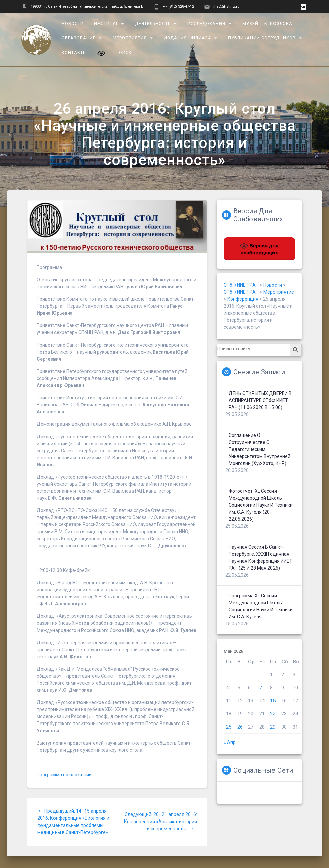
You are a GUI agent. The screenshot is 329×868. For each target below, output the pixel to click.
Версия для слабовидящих (259, 249)
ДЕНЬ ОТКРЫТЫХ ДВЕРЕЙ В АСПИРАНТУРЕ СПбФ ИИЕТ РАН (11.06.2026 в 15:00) (260, 400)
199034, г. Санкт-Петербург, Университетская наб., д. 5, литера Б (87, 7)
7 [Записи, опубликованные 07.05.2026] (261, 688)
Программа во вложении (64, 775)
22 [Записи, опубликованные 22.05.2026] (273, 714)
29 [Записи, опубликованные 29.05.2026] (273, 727)
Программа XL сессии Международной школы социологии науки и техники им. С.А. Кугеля (261, 606)
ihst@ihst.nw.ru (227, 7)
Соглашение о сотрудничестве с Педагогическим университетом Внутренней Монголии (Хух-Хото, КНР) (259, 449)
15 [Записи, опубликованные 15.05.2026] (273, 701)
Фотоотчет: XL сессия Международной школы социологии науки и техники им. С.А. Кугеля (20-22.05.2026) (261, 505)
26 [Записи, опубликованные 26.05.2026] (240, 727)
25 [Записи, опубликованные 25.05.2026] (229, 727)
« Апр (230, 742)
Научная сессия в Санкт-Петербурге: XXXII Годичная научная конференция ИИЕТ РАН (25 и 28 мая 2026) (260, 557)
